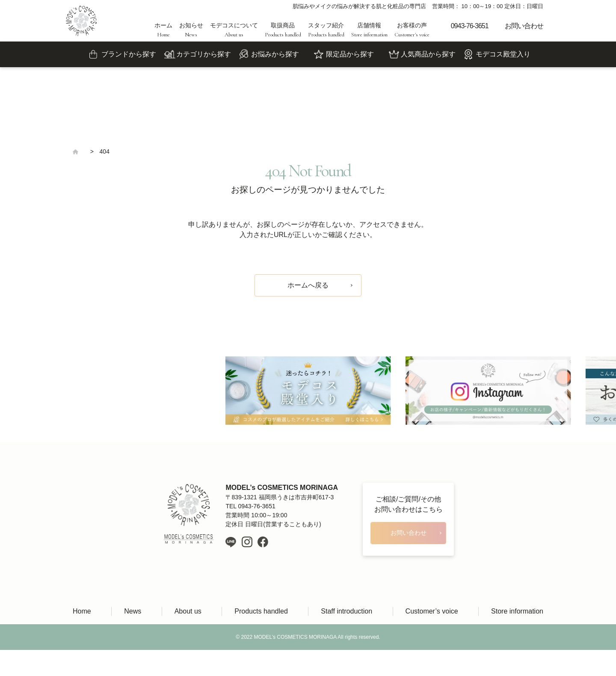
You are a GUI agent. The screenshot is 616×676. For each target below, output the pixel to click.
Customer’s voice (432, 611)
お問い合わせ (524, 26)
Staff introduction (346, 611)
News (133, 611)
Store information (517, 611)
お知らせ (191, 30)
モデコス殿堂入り (503, 54)
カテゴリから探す (204, 54)
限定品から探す (350, 54)
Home (82, 611)
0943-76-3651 (470, 26)
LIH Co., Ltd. (320, 663)
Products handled (261, 611)
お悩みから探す (275, 54)
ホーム (163, 30)
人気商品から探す (428, 54)
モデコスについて (234, 30)
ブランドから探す (129, 54)
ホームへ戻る (308, 285)
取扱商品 (283, 30)
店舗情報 (369, 30)
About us (188, 611)
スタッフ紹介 (326, 30)
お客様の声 (412, 30)
